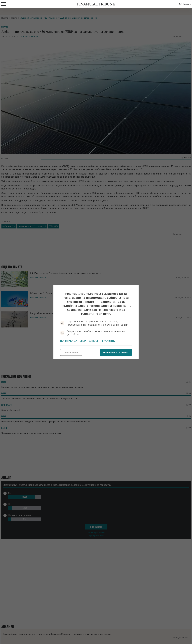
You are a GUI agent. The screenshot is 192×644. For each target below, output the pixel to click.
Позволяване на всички (116, 353)
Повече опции (71, 353)
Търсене (185, 4)
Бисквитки (109, 341)
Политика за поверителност (79, 341)
